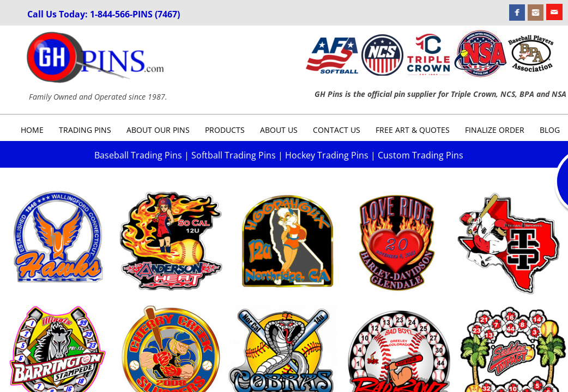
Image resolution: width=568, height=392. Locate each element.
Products (225, 130)
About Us (279, 130)
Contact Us (337, 130)
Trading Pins (85, 130)
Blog (550, 130)
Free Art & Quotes (413, 130)
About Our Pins (158, 130)
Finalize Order (495, 130)
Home (32, 130)
